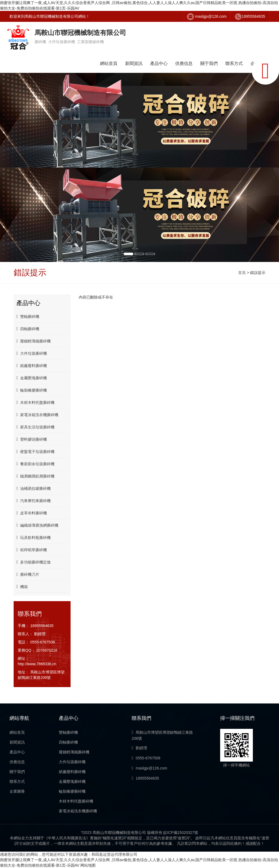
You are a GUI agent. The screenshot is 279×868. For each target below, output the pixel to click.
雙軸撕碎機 (28, 316)
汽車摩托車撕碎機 (34, 501)
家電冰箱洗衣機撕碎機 (37, 415)
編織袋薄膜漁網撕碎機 (37, 525)
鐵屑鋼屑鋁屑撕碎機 (35, 476)
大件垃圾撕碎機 (32, 353)
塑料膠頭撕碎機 (32, 439)
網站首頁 (109, 63)
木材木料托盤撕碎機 (35, 402)
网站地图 (88, 865)
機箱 (22, 587)
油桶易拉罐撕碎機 (34, 488)
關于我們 (209, 63)
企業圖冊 (17, 791)
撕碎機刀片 (28, 574)
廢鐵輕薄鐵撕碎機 (34, 341)
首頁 (242, 273)
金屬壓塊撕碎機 (32, 378)
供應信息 (184, 63)
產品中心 (159, 63)
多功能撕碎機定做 (34, 562)
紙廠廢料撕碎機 (32, 366)
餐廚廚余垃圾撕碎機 (35, 464)
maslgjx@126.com (211, 16)
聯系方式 (234, 63)
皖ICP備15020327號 (181, 833)
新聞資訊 (134, 63)
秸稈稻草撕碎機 (32, 550)
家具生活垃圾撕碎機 (35, 427)
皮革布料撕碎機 (32, 513)
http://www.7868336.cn (37, 664)
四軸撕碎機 (28, 329)
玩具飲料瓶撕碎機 (34, 537)
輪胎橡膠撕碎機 (32, 390)
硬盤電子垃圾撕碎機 (35, 451)
